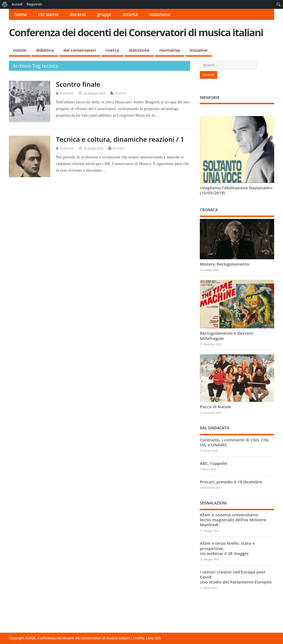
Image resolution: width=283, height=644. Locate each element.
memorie (121, 93)
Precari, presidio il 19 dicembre (231, 482)
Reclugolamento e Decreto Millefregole (226, 336)
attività (130, 14)
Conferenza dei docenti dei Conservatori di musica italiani (136, 32)
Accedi (17, 4)
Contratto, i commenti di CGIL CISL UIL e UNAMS (235, 442)
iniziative (199, 50)
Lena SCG (154, 638)
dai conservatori (80, 50)
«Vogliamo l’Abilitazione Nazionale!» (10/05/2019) (236, 190)
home (21, 14)
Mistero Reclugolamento (225, 264)
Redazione (67, 93)
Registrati (34, 4)
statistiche (139, 50)
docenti (78, 14)
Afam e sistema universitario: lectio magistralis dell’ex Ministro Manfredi (233, 520)
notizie (20, 50)
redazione (160, 14)
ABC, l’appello (213, 463)
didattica (45, 50)
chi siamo (48, 14)
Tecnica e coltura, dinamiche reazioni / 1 (120, 139)
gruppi (104, 14)
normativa (170, 50)
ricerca (112, 50)
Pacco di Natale (215, 407)
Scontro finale (78, 84)
